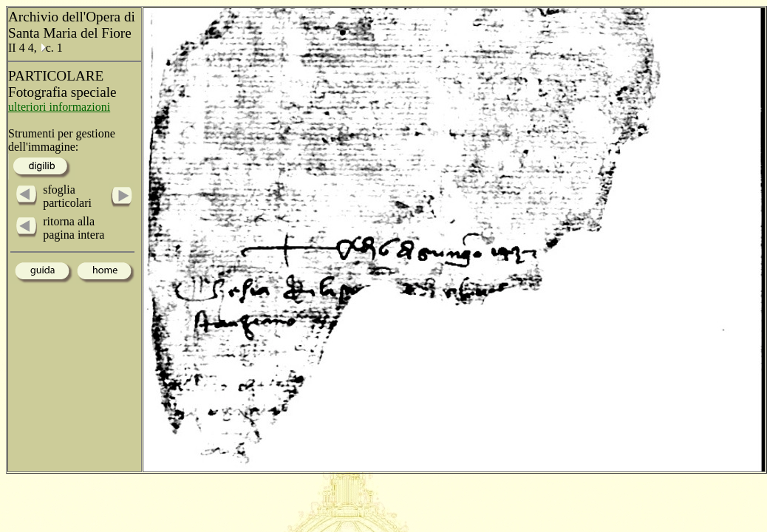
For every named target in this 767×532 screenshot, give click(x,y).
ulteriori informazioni (59, 107)
